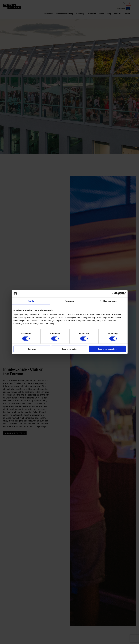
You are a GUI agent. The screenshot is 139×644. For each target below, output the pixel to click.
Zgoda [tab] (31, 301)
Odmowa (32, 349)
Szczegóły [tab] (69, 301)
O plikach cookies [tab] (108, 301)
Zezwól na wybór (69, 349)
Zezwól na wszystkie (107, 349)
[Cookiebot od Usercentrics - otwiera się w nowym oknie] (114, 294)
